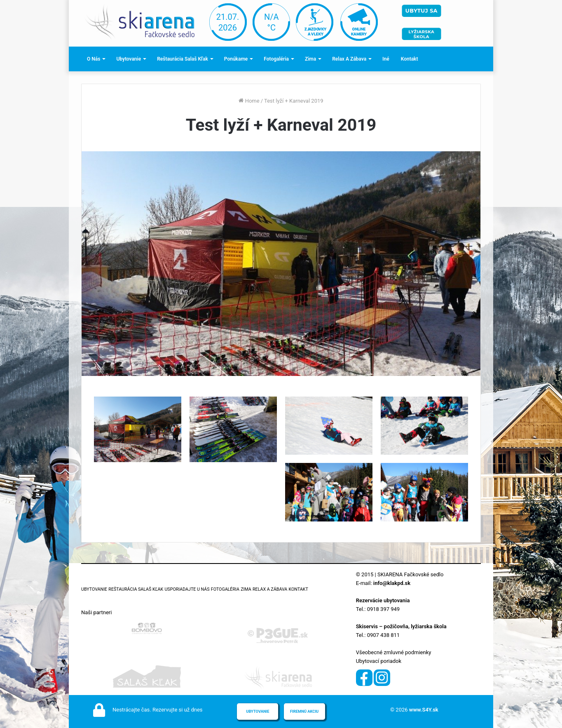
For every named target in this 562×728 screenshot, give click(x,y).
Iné (386, 59)
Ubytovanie (129, 59)
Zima (310, 59)
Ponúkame (236, 59)
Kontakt (410, 59)
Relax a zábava (349, 59)
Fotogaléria (276, 59)
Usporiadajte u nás (187, 589)
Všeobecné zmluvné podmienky (394, 652)
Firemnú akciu (304, 711)
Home (249, 101)
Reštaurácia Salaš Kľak (183, 59)
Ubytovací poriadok (379, 661)
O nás (94, 59)
